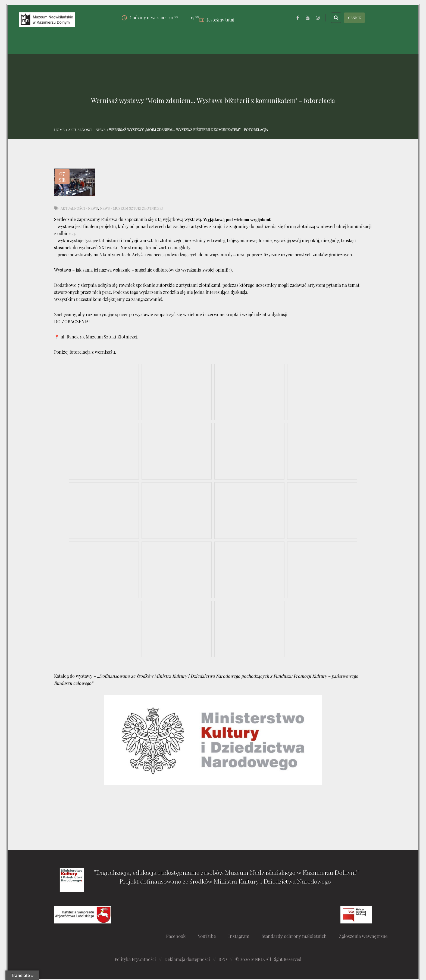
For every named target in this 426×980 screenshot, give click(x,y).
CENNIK (355, 18)
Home (59, 130)
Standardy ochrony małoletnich (294, 936)
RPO (223, 959)
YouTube (207, 936)
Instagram (239, 936)
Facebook (176, 936)
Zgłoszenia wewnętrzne (363, 936)
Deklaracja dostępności (187, 959)
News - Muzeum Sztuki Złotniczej (131, 208)
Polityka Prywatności (135, 959)
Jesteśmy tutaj (217, 20)
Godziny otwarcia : (150, 18)
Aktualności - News (87, 130)
